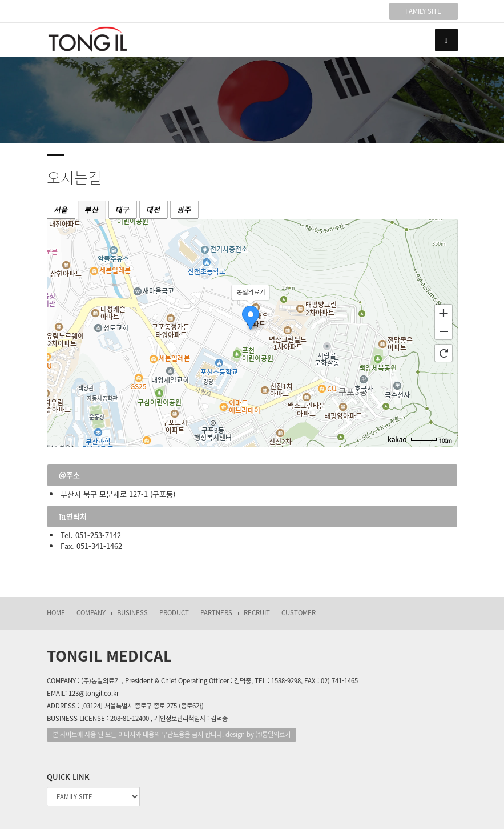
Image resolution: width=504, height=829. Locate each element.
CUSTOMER (299, 613)
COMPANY (91, 613)
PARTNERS (216, 613)
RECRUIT (257, 613)
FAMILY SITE (423, 11)
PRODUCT (174, 613)
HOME (56, 613)
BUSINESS (132, 613)
